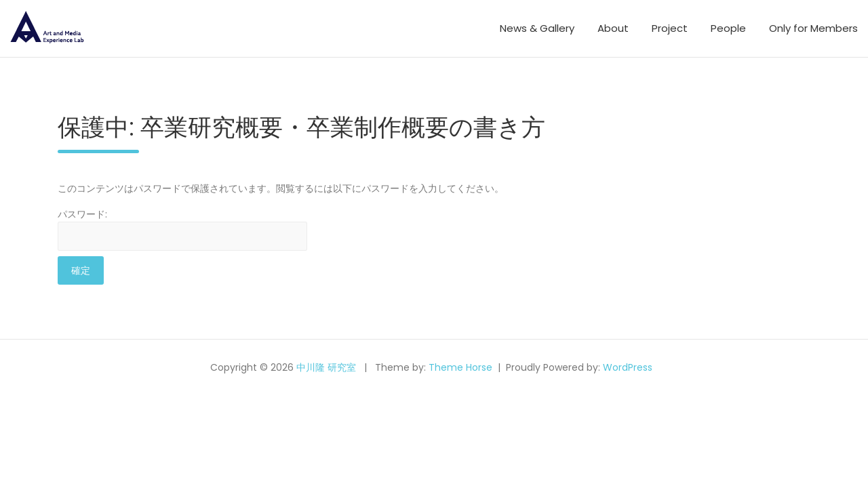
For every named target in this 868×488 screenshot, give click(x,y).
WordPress (628, 367)
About (613, 28)
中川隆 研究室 (326, 367)
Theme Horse (460, 367)
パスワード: (182, 229)
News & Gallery (537, 28)
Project (670, 28)
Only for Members (813, 28)
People (728, 28)
